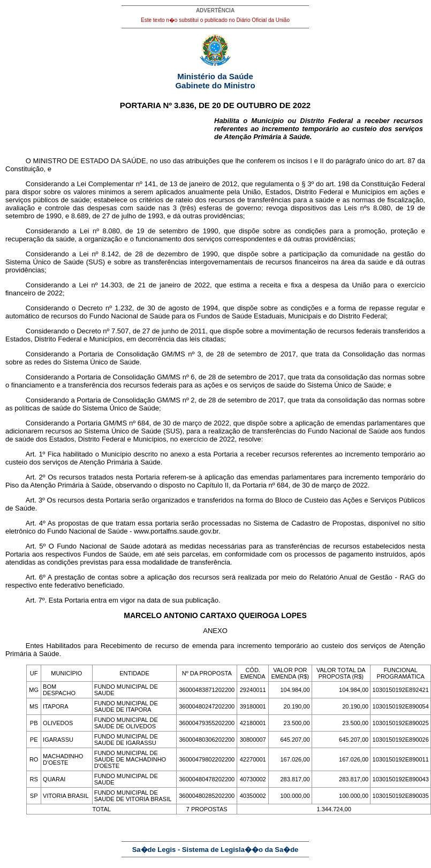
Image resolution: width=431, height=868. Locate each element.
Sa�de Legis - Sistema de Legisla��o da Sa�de (215, 850)
